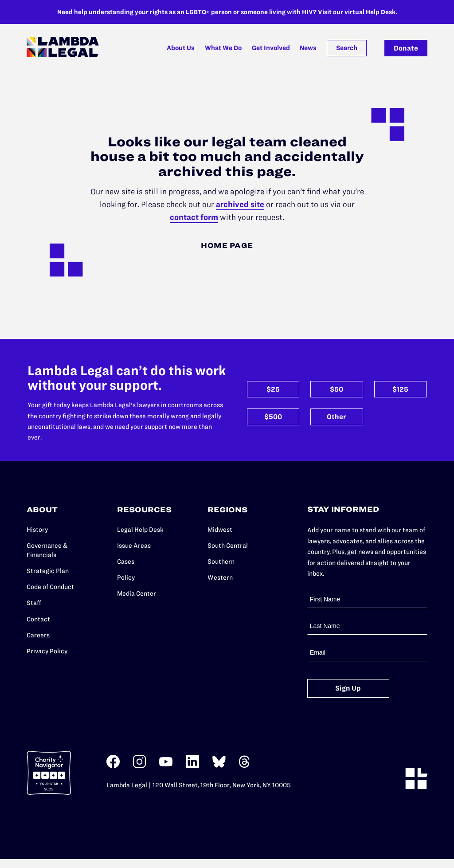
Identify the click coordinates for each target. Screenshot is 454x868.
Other (337, 417)
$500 (273, 417)
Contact (38, 619)
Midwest (220, 530)
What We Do (223, 48)
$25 (273, 389)
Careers (38, 635)
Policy (126, 577)
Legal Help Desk (140, 530)
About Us (181, 48)
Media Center (137, 593)
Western (220, 577)
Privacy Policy (47, 651)
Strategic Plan (48, 571)
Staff (34, 603)
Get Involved (271, 48)
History (37, 530)
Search (347, 48)
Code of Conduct (50, 587)
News (308, 48)
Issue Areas (134, 546)
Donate (406, 48)
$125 (400, 389)
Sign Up (348, 688)
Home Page (227, 245)
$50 (337, 389)
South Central (228, 546)
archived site (240, 204)
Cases (126, 562)
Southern (221, 562)
